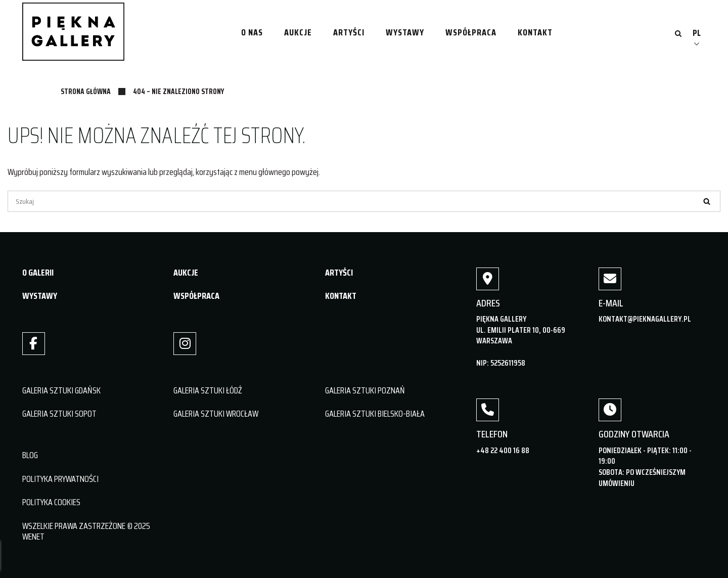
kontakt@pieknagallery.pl (645, 319)
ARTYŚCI (339, 273)
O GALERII (38, 273)
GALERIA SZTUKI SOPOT (59, 414)
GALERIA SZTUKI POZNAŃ (365, 390)
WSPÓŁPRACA (196, 296)
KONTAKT (341, 296)
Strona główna (86, 92)
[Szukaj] (364, 201)
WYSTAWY (40, 296)
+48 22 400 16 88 (503, 450)
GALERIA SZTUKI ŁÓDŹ (208, 390)
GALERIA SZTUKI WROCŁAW (216, 414)
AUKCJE (186, 273)
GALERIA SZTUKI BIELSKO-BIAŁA (375, 414)
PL (697, 33)
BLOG (30, 455)
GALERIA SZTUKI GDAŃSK (61, 390)
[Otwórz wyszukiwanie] (678, 34)
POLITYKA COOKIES (51, 502)
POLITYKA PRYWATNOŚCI (60, 479)
